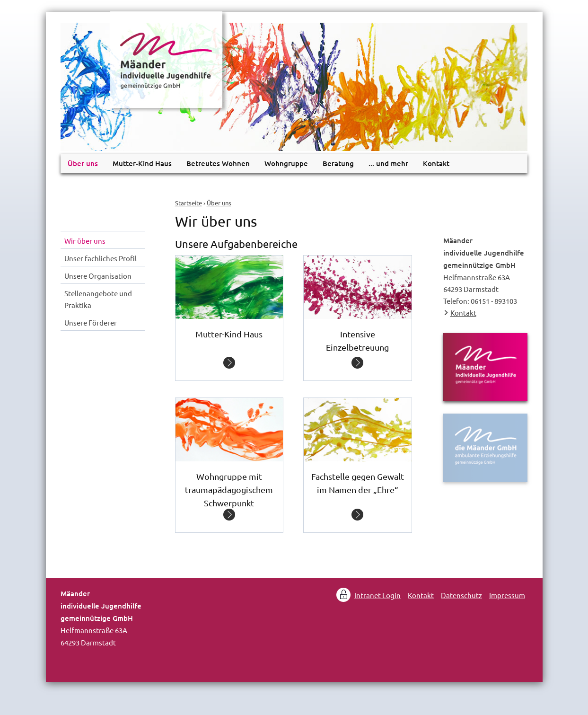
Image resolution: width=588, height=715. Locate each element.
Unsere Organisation (98, 276)
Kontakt (436, 163)
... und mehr (388, 163)
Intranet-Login (377, 595)
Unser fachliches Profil (101, 258)
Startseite (189, 203)
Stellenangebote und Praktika (98, 299)
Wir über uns (85, 241)
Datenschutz (461, 595)
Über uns (219, 203)
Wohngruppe (286, 163)
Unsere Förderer (91, 322)
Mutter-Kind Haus (142, 163)
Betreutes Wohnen (218, 163)
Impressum (507, 595)
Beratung (338, 163)
